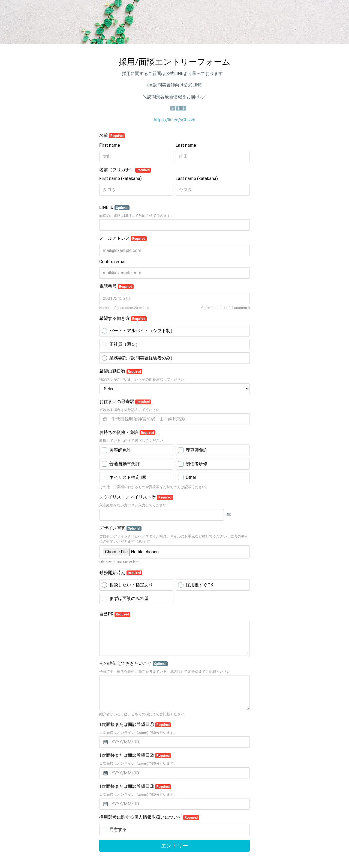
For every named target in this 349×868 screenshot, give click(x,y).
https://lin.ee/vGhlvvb (174, 120)
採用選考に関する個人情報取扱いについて (149, 817)
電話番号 (116, 286)
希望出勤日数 (121, 371)
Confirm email (113, 262)
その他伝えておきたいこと (133, 663)
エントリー (174, 846)
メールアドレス (123, 238)
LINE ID (114, 208)
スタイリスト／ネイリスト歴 (136, 497)
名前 (112, 136)
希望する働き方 (123, 319)
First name (110, 145)
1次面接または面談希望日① (135, 725)
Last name (186, 145)
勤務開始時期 (121, 573)
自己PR (115, 614)
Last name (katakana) (197, 178)
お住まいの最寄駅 (125, 402)
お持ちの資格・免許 (127, 433)
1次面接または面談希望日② (135, 755)
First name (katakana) (121, 178)
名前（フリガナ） (125, 170)
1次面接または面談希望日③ (135, 786)
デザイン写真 (120, 528)
